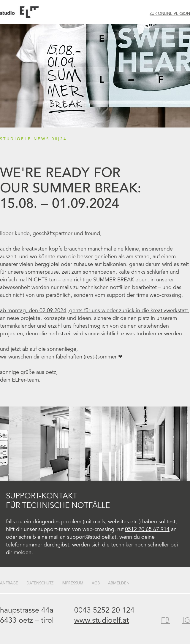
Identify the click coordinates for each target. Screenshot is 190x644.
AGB (96, 584)
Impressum (73, 584)
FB (165, 621)
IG (186, 621)
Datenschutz (40, 584)
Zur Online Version (170, 14)
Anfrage (9, 584)
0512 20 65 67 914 (147, 530)
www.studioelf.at (102, 621)
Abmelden (119, 584)
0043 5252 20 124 (104, 611)
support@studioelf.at (92, 538)
